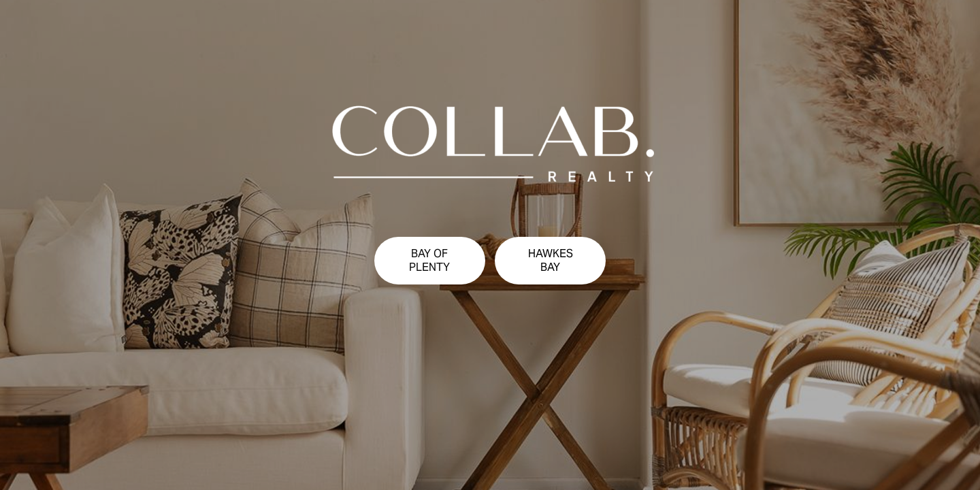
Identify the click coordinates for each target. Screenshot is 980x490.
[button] (430, 261)
